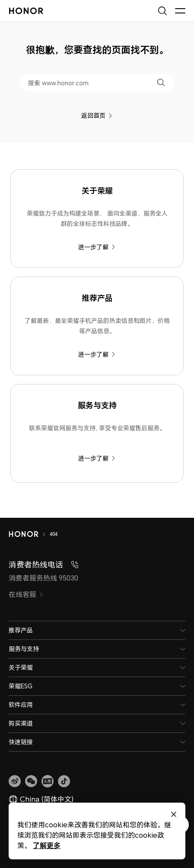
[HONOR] (29, 534)
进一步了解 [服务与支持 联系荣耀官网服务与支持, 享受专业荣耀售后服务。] (97, 458)
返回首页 (97, 115)
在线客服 (26, 594)
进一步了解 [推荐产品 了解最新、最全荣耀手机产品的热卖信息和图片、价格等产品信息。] (97, 354)
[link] (15, 781)
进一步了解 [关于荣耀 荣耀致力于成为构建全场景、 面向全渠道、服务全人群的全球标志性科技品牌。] (97, 247)
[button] (161, 82)
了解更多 (47, 845)
